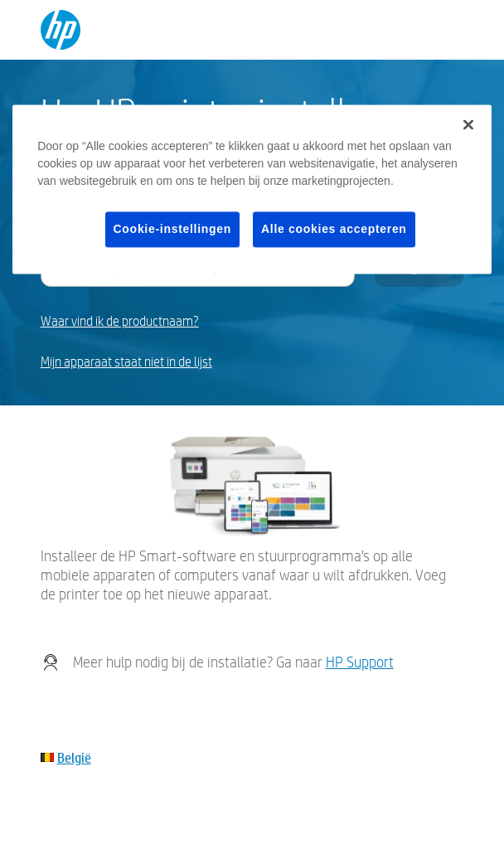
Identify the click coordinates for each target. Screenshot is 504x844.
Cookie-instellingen (172, 229)
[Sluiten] (468, 124)
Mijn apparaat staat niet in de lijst (126, 362)
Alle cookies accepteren (334, 229)
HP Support (360, 662)
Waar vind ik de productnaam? (120, 321)
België (74, 757)
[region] (252, 189)
